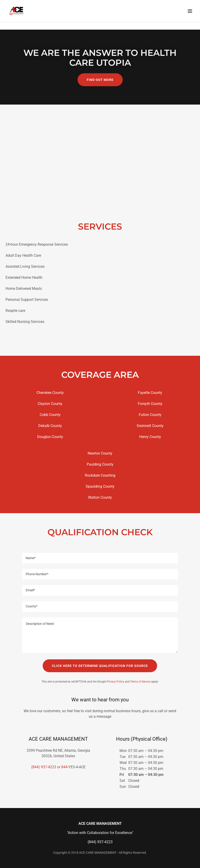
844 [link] (64, 767)
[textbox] (100, 558)
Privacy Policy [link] (115, 682)
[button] (190, 18)
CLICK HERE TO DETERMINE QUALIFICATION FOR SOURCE (100, 666)
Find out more (100, 80)
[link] (17, 18)
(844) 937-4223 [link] (44, 767)
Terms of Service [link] (140, 682)
